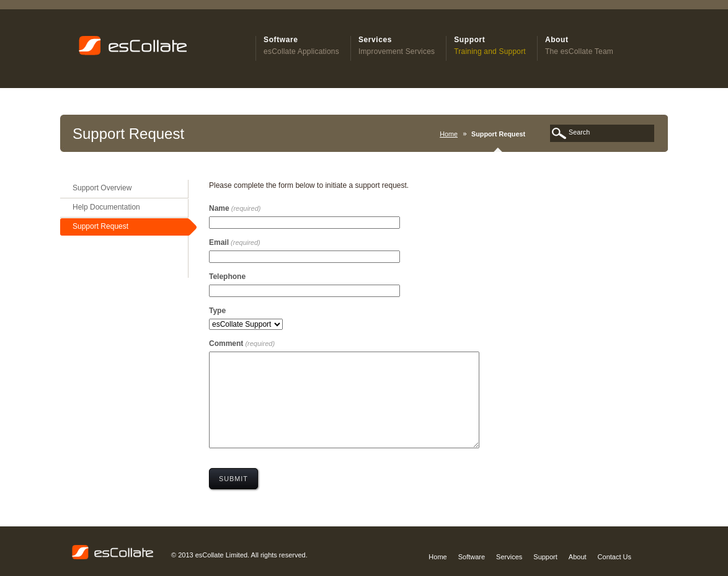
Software (472, 557)
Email (235, 242)
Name (235, 208)
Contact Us (615, 557)
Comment (242, 343)
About (578, 557)
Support (545, 557)
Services (509, 557)
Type (217, 311)
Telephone (227, 277)
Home (449, 134)
